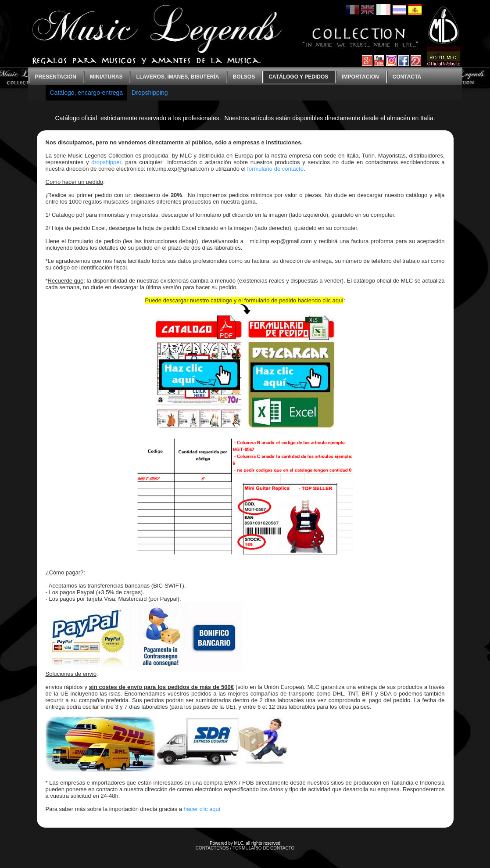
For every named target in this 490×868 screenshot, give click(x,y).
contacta (407, 77)
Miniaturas (106, 77)
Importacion (360, 77)
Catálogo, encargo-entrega (87, 93)
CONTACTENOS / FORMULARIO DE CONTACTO (245, 848)
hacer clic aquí (202, 809)
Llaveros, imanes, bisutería (177, 77)
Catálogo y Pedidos (298, 77)
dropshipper (106, 162)
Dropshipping (150, 93)
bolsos (244, 77)
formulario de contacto (275, 169)
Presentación (56, 77)
